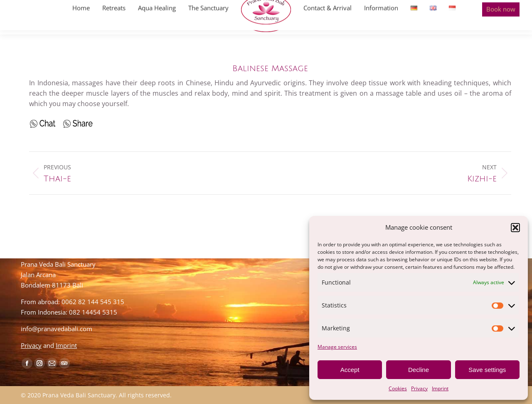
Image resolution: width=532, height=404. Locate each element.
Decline (419, 370)
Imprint (440, 388)
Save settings (487, 370)
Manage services (337, 347)
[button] (515, 228)
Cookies (398, 388)
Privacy (419, 388)
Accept (350, 370)
